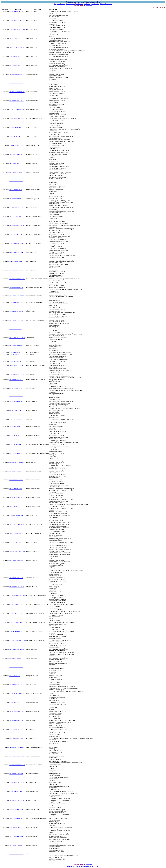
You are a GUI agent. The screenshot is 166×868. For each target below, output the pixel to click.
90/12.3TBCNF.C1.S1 (16, 631)
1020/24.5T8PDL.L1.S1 (16, 836)
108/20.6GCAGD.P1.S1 (16, 243)
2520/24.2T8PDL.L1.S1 (16, 809)
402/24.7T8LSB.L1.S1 (16, 74)
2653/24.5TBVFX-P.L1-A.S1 (18, 596)
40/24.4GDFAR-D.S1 (15, 127)
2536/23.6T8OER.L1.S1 (16, 83)
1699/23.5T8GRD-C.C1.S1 (17, 295)
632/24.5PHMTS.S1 (15, 435)
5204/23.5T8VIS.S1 (15, 65)
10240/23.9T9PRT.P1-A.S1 (17, 279)
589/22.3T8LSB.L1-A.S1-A (17, 338)
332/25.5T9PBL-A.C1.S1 (16, 462)
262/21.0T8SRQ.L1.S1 (16, 542)
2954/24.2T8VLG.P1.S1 (16, 827)
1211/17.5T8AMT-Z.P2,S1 (17, 524)
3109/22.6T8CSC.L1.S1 (16, 365)
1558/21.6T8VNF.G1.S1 (16, 320)
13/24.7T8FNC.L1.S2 (15, 329)
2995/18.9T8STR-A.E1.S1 (17, 101)
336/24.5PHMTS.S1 (15, 471)
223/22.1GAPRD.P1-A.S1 (17, 694)
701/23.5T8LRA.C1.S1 (16, 613)
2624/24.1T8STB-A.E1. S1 (17, 801)
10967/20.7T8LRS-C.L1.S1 (17, 30)
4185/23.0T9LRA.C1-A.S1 (17, 225)
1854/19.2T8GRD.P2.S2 (16, 354)
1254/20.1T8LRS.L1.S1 (16, 533)
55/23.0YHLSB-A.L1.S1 (16, 145)
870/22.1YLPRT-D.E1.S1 (16, 792)
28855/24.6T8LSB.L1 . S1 (17, 352)
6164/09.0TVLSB (14, 163)
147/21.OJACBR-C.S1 (16, 426)
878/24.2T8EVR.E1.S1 (16, 389)
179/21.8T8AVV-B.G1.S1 (17, 47)
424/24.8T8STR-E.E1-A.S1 (17, 551)
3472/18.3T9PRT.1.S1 (16, 453)
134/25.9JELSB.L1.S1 (16, 234)
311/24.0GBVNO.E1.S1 (16, 252)
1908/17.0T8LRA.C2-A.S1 (17, 756)
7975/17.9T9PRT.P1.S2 (16, 401)
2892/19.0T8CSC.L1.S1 (16, 774)
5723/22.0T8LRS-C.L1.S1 (17, 738)
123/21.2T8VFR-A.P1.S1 (16, 747)
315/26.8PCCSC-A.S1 (16, 270)
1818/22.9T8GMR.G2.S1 (16, 854)
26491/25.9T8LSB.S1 (15, 658)
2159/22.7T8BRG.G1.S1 (16, 172)
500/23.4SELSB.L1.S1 (16, 419)
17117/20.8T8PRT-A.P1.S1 (17, 92)
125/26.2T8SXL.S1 (15, 38)
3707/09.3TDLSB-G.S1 (16, 480)
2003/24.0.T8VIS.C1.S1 (16, 516)
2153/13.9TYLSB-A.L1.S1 (17, 587)
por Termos (79, 4)
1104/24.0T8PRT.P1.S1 (16, 154)
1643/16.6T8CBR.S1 (15, 56)
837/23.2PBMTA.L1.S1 (16, 444)
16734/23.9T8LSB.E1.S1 (16, 12)
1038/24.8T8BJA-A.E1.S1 (17, 783)
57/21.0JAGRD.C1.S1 (16, 261)
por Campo (87, 4)
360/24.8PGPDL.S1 (15, 136)
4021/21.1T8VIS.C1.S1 (16, 845)
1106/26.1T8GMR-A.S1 (16, 667)
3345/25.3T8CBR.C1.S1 (16, 560)
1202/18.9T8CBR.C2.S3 (16, 578)
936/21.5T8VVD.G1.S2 (16, 622)
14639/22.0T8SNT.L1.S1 (16, 311)
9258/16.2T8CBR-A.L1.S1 (17, 649)
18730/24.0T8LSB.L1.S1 (16, 288)
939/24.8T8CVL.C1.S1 (16, 190)
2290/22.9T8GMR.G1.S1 (16, 119)
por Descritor (95, 4)
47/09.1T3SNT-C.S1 (15, 410)
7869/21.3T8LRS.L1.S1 (16, 396)
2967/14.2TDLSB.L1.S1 (16, 208)
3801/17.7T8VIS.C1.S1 (16, 729)
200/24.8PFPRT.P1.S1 (16, 489)
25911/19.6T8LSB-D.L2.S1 (17, 569)
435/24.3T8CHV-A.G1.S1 (17, 110)
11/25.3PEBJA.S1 (14, 507)
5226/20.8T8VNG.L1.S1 (16, 703)
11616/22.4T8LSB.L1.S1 (16, 711)
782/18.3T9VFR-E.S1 (16, 217)
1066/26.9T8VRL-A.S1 (16, 685)
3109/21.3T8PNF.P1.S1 (16, 345)
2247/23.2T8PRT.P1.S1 (16, 818)
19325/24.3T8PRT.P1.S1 (16, 302)
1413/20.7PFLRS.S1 (15, 199)
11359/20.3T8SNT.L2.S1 (16, 720)
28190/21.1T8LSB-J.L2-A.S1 (18, 640)
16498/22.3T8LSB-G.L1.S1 (17, 765)
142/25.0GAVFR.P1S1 (16, 498)
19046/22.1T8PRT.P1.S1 (16, 362)
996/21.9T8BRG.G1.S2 (16, 605)
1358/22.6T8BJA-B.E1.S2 (17, 374)
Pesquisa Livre (71, 4)
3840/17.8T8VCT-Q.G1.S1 (17, 21)
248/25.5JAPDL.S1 (15, 676)
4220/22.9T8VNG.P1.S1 (16, 380)
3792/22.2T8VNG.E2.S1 (16, 181)
